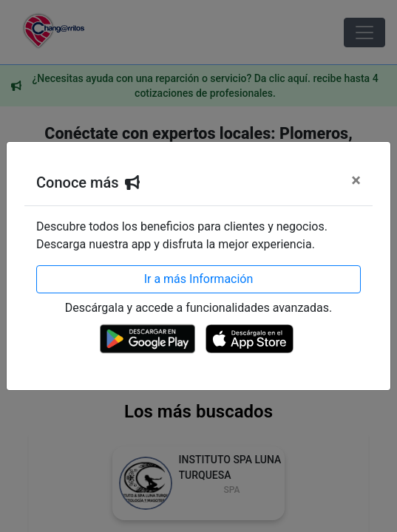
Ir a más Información (199, 279)
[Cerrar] (356, 180)
